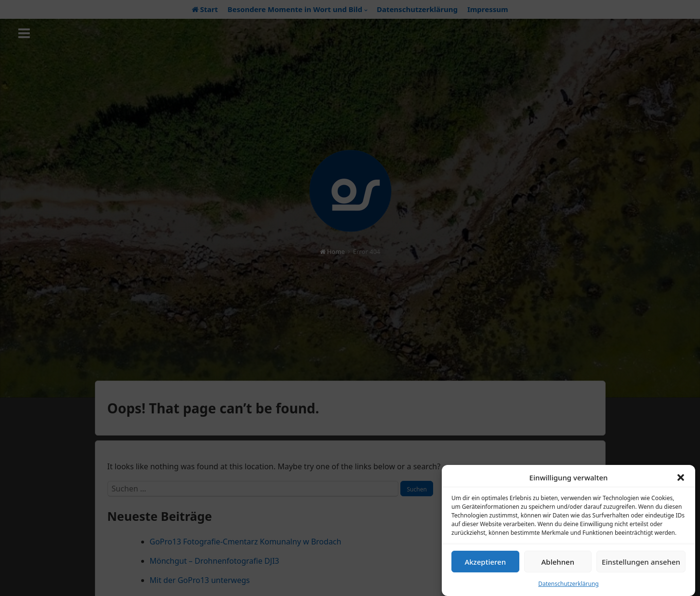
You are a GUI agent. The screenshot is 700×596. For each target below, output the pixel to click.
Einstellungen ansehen (641, 564)
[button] (681, 480)
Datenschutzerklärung (568, 586)
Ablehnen (558, 564)
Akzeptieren (485, 564)
